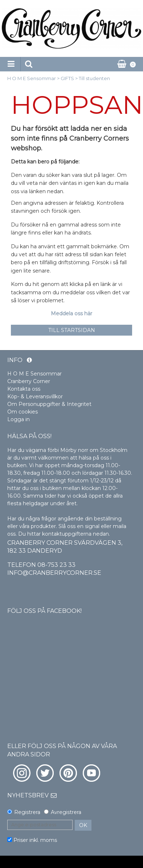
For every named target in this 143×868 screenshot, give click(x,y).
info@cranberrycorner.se (54, 573)
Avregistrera (66, 812)
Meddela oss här (71, 313)
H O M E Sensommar (32, 78)
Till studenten (94, 78)
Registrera (27, 812)
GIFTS (67, 78)
